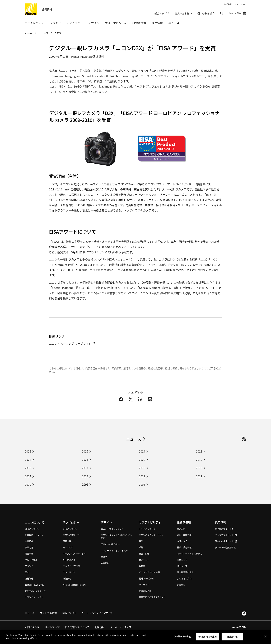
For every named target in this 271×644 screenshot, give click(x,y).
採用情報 (221, 522)
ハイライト (144, 585)
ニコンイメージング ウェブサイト (72, 344)
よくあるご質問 (184, 578)
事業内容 (29, 547)
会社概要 (29, 541)
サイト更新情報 (48, 613)
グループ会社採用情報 (225, 547)
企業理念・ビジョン (34, 535)
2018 (28, 468)
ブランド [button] (55, 23)
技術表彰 (67, 578)
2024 (142, 451)
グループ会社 (31, 560)
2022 (28, 460)
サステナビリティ (150, 522)
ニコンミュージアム (34, 597)
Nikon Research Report (74, 585)
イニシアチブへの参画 (149, 572)
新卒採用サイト (224, 529)
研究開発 (67, 541)
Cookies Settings (183, 638)
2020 (142, 460)
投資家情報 (184, 522)
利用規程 (100, 627)
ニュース (174, 23)
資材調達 (29, 578)
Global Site (238, 13)
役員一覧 (29, 554)
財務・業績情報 (184, 535)
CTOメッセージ (70, 529)
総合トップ (161, 13)
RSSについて (69, 613)
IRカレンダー (183, 560)
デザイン (106, 522)
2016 (142, 468)
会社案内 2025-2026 (34, 585)
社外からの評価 (146, 578)
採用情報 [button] (157, 23)
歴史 (27, 572)
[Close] (265, 638)
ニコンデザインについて (112, 529)
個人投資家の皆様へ (186, 572)
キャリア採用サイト (226, 535)
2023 (199, 451)
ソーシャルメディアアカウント (99, 613)
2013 (85, 476)
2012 (142, 476)
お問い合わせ (32, 627)
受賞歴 (104, 557)
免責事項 (181, 585)
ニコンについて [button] (35, 23)
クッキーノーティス (121, 627)
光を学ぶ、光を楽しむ (35, 591)
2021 (85, 460)
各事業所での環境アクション (152, 597)
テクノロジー (71, 522)
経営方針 (181, 529)
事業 (141, 541)
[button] (222, 13)
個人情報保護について (77, 627)
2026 (28, 451)
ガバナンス (144, 560)
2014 (28, 476)
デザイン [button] (94, 23)
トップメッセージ (147, 529)
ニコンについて (35, 522)
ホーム (29, 33)
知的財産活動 (69, 560)
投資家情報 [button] (139, 23)
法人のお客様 (182, 13)
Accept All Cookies (208, 638)
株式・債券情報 (184, 547)
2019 (199, 460)
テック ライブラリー (73, 566)
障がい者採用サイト (226, 541)
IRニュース (182, 566)
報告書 (142, 566)
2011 (199, 476)
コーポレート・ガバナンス (189, 554)
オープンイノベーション (74, 554)
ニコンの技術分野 (71, 535)
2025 (85, 451)
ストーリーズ (69, 572)
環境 (141, 547)
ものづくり (68, 547)
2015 (199, 468)
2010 (28, 484)
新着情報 (105, 563)
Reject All (232, 638)
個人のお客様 (205, 13)
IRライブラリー (184, 541)
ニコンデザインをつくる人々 (114, 551)
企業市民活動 (145, 591)
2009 (58, 33)
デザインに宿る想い (110, 544)
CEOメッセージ (32, 529)
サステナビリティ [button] (116, 23)
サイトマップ (52, 627)
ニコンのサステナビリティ (151, 535)
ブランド (29, 566)
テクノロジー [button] (75, 23)
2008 (142, 484)
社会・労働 (144, 554)
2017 (85, 468)
